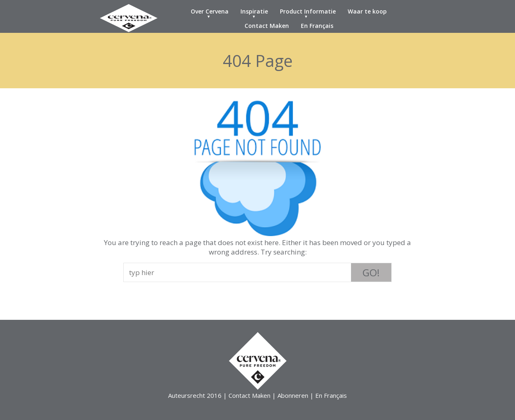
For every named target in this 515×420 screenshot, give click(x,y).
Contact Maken (267, 26)
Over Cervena (210, 11)
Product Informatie (308, 11)
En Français (317, 26)
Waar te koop (367, 11)
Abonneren (293, 395)
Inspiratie (254, 11)
